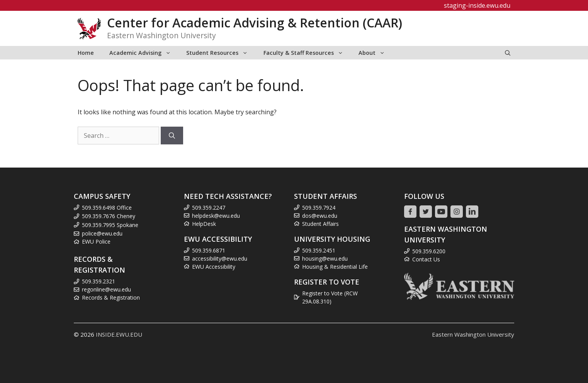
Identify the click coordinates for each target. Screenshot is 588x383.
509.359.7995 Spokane (110, 225)
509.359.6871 (209, 250)
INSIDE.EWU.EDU (119, 334)
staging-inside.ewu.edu (477, 5)
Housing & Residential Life (335, 267)
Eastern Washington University (473, 334)
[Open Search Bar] (508, 53)
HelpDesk (204, 224)
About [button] (376, 53)
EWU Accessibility (214, 267)
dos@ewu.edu (320, 216)
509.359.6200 (429, 251)
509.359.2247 (209, 208)
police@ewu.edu (102, 233)
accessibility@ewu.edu (220, 258)
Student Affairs (320, 224)
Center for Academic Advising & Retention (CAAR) (255, 23)
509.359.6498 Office (107, 208)
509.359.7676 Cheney (109, 216)
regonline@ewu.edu (106, 289)
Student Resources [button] (221, 53)
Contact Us (426, 259)
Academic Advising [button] (144, 53)
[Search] (172, 136)
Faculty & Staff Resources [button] (307, 53)
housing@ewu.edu (325, 258)
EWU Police (96, 241)
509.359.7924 (319, 208)
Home (86, 53)
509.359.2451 (319, 250)
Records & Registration (111, 297)
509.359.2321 (99, 281)
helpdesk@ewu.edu (216, 216)
